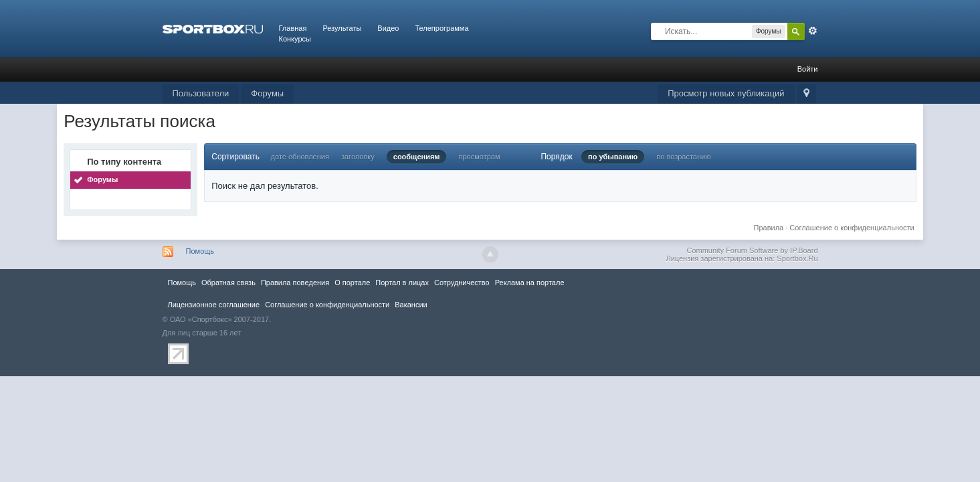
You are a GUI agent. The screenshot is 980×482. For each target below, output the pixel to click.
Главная (293, 28)
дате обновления (300, 157)
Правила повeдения (295, 283)
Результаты (342, 28)
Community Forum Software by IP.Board (752, 250)
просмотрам (480, 157)
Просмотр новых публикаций (726, 93)
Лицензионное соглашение (214, 305)
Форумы (267, 93)
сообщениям (417, 157)
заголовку (358, 157)
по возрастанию (683, 157)
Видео (388, 28)
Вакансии (411, 305)
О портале (352, 283)
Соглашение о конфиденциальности (852, 228)
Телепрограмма (442, 28)
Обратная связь (228, 283)
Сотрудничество (462, 283)
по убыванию (613, 157)
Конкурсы (295, 39)
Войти (808, 69)
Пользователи (201, 93)
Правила (769, 228)
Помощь (200, 251)
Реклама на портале (530, 283)
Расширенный (813, 31)
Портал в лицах (402, 283)
